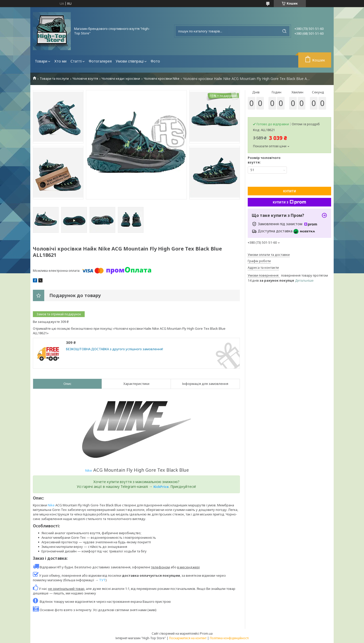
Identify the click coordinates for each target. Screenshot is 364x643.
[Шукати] (284, 31)
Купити (290, 191)
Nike (89, 470)
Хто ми (60, 61)
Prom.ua (206, 633)
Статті (76, 61)
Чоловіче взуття (85, 79)
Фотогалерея (100, 61)
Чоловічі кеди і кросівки (121, 79)
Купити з (289, 202)
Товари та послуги (54, 79)
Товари (41, 61)
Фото (155, 61)
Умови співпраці (130, 61)
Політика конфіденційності (229, 638)
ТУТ (102, 580)
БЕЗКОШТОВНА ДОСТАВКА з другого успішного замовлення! (115, 349)
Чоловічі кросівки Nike (162, 79)
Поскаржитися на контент (188, 638)
